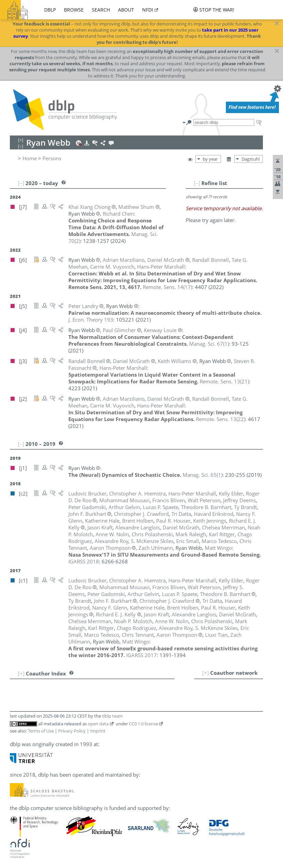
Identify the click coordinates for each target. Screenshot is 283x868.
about (126, 10)
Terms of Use (41, 731)
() (168, 287)
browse (74, 10)
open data (98, 724)
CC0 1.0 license (144, 724)
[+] (206, 673)
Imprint (98, 731)
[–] (197, 183)
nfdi (148, 10)
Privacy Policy (72, 731)
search (101, 10)
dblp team (112, 716)
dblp (50, 10)
